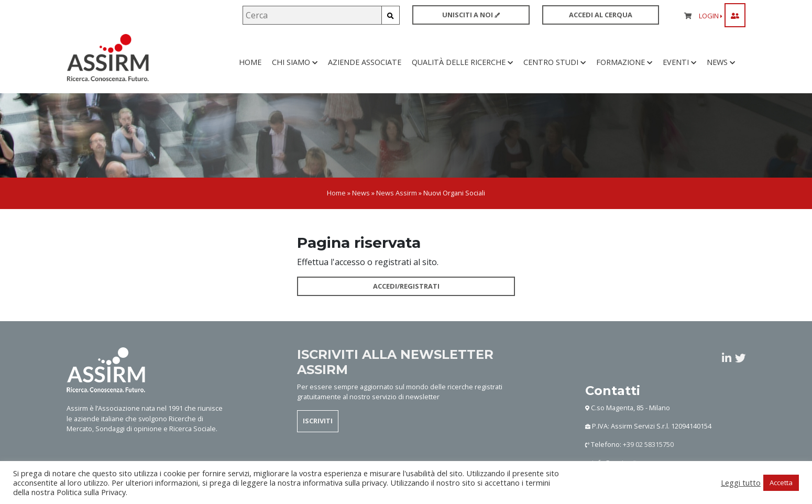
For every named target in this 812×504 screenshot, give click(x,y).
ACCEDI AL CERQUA (601, 15)
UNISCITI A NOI (471, 15)
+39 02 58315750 (648, 445)
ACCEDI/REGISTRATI (406, 288)
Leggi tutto (741, 483)
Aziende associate (365, 63)
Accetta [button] (781, 483)
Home (250, 63)
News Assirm (397, 194)
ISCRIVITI (318, 422)
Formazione (624, 63)
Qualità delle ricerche (462, 63)
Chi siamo (295, 63)
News (721, 63)
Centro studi (555, 63)
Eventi (679, 63)
